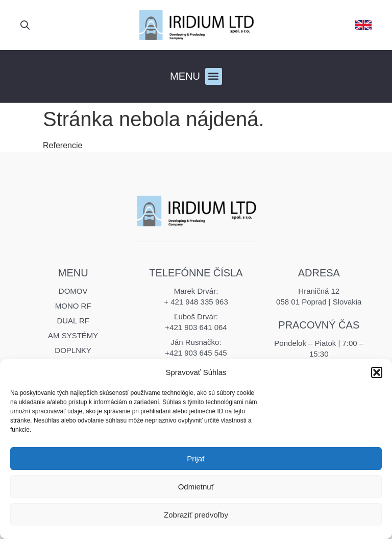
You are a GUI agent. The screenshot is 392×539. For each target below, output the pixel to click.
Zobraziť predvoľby (196, 515)
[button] (377, 372)
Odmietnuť (196, 487)
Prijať (196, 459)
